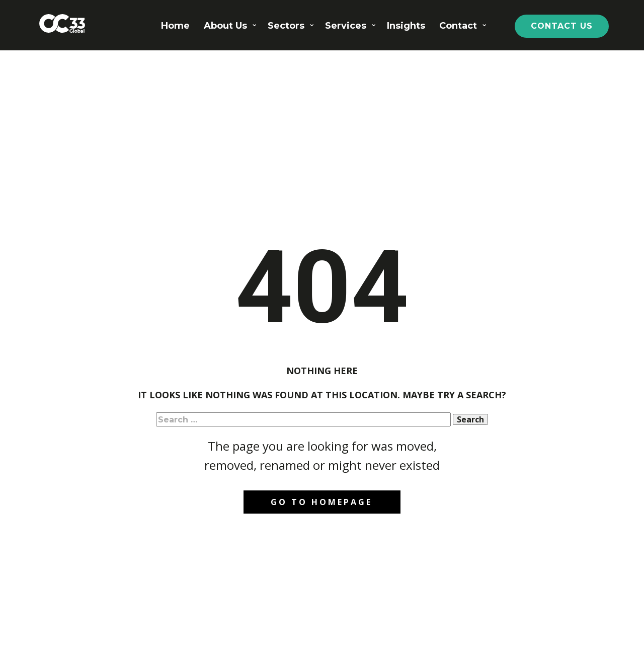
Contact (458, 26)
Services (346, 26)
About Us (225, 26)
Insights (406, 26)
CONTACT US (562, 26)
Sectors (286, 26)
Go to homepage (321, 502)
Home (175, 26)
